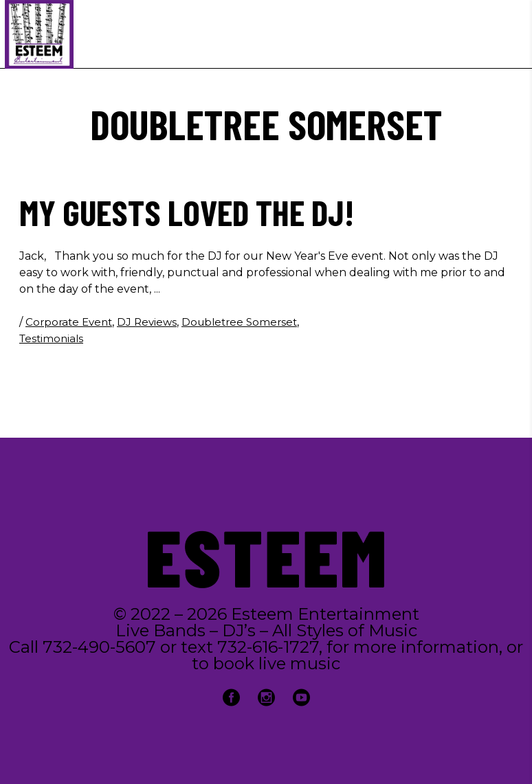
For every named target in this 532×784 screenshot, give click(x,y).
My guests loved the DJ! (187, 212)
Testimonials (51, 338)
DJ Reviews (147, 322)
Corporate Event (69, 322)
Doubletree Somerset (239, 322)
